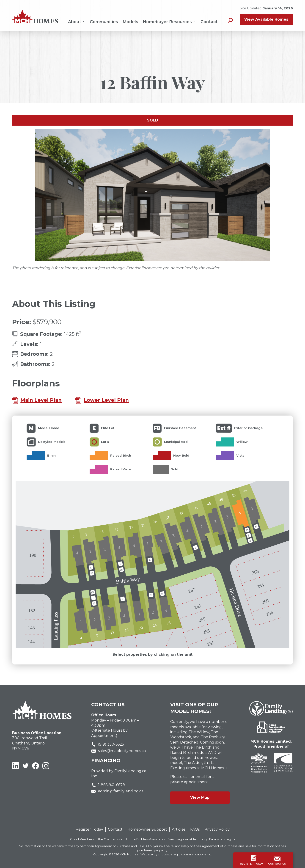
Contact (209, 22)
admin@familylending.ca (121, 791)
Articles (179, 829)
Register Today (89, 829)
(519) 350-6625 (111, 744)
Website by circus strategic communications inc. (176, 854)
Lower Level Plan (106, 400)
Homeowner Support (147, 829)
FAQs (195, 829)
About (77, 22)
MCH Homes (129, 854)
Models (130, 22)
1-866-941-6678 (112, 785)
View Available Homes (266, 19)
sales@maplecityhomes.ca (122, 751)
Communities (104, 22)
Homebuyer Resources (169, 22)
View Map (200, 798)
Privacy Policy (217, 829)
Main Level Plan (41, 400)
